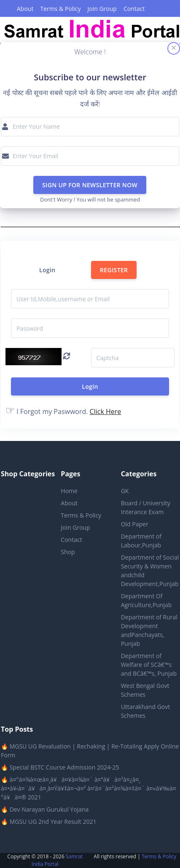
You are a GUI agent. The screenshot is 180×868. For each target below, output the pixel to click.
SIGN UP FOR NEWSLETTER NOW (90, 185)
